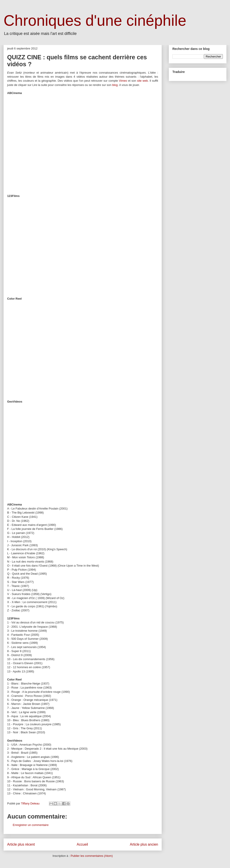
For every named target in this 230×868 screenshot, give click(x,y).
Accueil (82, 844)
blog (115, 85)
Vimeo (123, 81)
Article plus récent (21, 844)
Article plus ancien (144, 844)
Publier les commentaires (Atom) (92, 856)
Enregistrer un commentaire (31, 825)
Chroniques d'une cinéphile (95, 20)
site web (142, 81)
